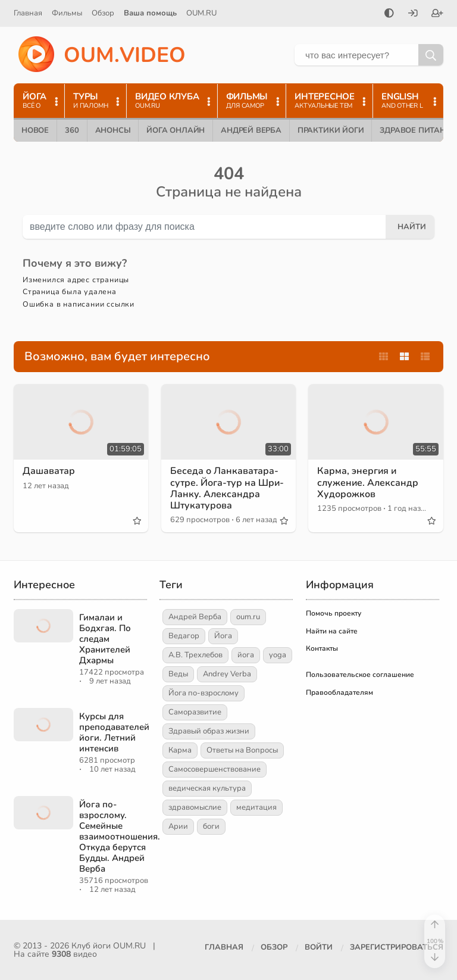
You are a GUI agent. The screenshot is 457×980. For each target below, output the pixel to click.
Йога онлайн (176, 130)
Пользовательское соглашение (360, 675)
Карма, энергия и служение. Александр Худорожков (368, 482)
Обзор (103, 13)
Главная (28, 13)
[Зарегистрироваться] (437, 14)
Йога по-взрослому (204, 693)
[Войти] (413, 14)
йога (246, 655)
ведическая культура (207, 788)
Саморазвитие (195, 712)
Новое (35, 130)
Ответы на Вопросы (242, 750)
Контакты (322, 648)
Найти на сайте (332, 631)
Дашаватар (49, 471)
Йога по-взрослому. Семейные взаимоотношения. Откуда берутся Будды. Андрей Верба (120, 837)
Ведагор (184, 636)
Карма (180, 750)
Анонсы (113, 130)
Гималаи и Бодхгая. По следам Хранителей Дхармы (105, 639)
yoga (278, 655)
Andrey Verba (227, 674)
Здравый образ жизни (209, 731)
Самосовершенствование (215, 769)
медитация (256, 807)
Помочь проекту (334, 613)
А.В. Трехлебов (195, 655)
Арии (178, 826)
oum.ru (248, 617)
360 (72, 130)
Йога (223, 636)
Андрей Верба (251, 130)
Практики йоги (331, 130)
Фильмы (67, 13)
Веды (178, 674)
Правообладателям (339, 692)
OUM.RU (201, 13)
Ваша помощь (150, 13)
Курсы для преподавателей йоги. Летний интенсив (114, 732)
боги (211, 826)
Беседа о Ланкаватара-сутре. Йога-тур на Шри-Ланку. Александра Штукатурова (227, 488)
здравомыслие (195, 807)
